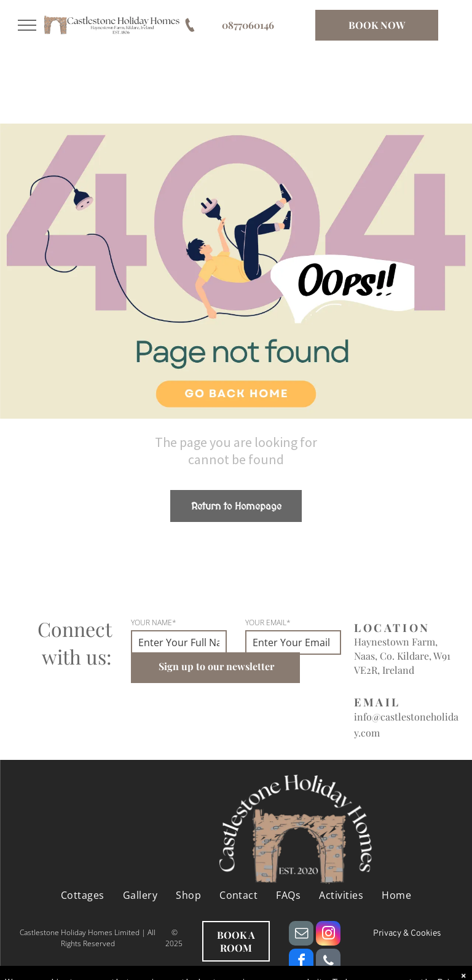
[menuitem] (83, 895)
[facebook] (301, 962)
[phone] (328, 962)
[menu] (27, 25)
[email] (301, 935)
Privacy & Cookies (407, 934)
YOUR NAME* (154, 622)
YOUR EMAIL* (268, 622)
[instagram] (328, 935)
